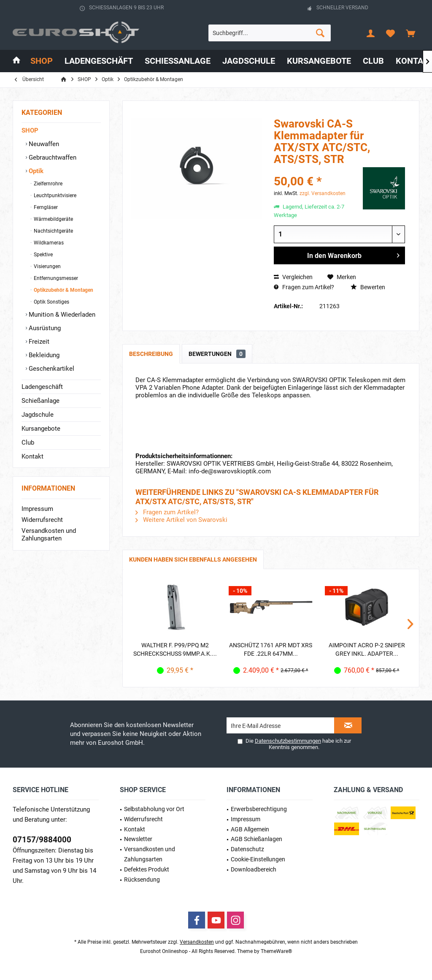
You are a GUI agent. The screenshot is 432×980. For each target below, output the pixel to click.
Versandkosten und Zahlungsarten (49, 535)
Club (28, 442)
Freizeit (38, 342)
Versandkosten (197, 942)
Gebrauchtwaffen (52, 157)
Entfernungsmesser (55, 278)
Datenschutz (247, 849)
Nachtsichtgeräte (53, 231)
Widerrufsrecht (42, 520)
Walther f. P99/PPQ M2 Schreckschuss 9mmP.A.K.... (175, 649)
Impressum (37, 509)
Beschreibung (151, 354)
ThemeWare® (276, 951)
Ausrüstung (44, 328)
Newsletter (138, 839)
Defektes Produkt (147, 869)
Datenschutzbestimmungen (288, 741)
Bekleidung (43, 355)
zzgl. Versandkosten (323, 193)
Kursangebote (41, 429)
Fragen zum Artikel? (304, 287)
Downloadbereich (254, 869)
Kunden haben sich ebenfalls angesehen (193, 559)
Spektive (43, 255)
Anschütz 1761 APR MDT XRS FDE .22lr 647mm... (271, 649)
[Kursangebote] (319, 61)
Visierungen (47, 266)
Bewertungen (217, 354)
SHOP (30, 130)
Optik (35, 171)
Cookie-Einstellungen (258, 859)
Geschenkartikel (51, 369)
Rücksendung (142, 880)
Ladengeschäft (42, 387)
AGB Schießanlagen (256, 839)
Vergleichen (293, 277)
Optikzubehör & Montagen (63, 290)
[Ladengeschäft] (99, 61)
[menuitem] (410, 33)
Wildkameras (48, 243)
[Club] (373, 61)
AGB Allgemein (250, 829)
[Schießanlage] (178, 61)
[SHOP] (42, 61)
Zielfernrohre (47, 184)
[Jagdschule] (249, 61)
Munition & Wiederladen (61, 315)
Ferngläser (45, 207)
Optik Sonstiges (51, 302)
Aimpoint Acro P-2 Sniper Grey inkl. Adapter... (367, 649)
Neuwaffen (43, 144)
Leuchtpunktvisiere (54, 195)
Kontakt (32, 456)
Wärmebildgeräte (53, 219)
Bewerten (368, 287)
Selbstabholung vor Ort (154, 809)
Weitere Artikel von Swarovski (181, 520)
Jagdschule (38, 415)
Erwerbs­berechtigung (259, 809)
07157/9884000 (42, 840)
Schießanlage (40, 401)
